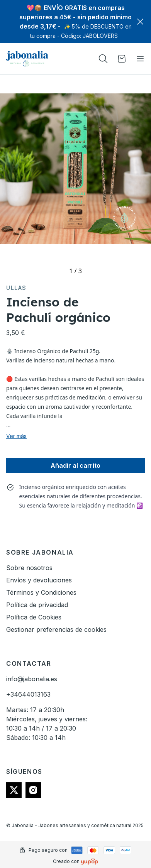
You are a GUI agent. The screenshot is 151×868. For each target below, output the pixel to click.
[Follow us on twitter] (14, 790)
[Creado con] (90, 861)
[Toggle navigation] (140, 59)
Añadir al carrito (75, 465)
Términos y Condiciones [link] (41, 592)
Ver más (16, 436)
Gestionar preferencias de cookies (56, 629)
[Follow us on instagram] (33, 790)
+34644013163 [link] (28, 694)
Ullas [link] (16, 288)
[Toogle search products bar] (103, 59)
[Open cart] (122, 59)
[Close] (140, 22)
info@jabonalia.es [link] (32, 679)
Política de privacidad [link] (37, 605)
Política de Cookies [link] (34, 617)
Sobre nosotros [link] (29, 568)
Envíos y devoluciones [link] (39, 580)
